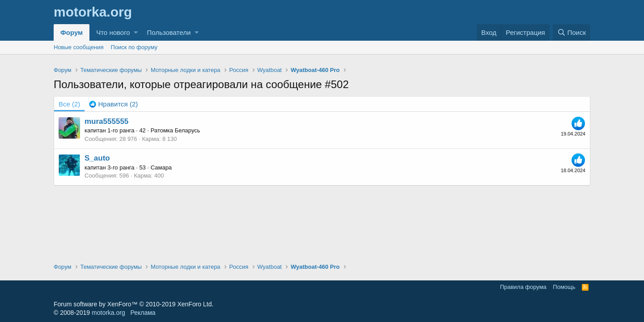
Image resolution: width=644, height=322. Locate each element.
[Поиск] (572, 32)
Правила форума (523, 287)
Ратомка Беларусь (176, 130)
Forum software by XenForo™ (133, 304)
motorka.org (108, 313)
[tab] (113, 104)
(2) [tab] (69, 104)
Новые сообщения (79, 47)
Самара (161, 167)
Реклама (143, 313)
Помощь (564, 287)
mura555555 (106, 121)
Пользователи (169, 32)
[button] (136, 32)
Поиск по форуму (134, 47)
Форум (72, 32)
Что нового (113, 32)
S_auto (97, 158)
